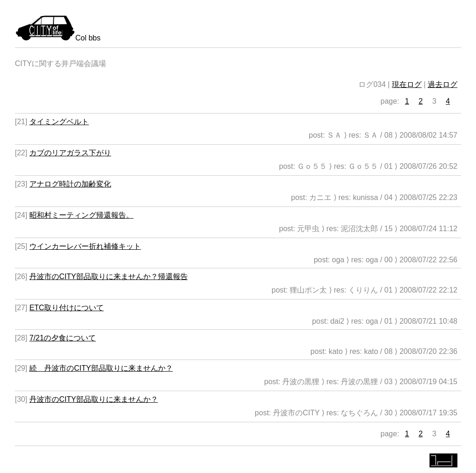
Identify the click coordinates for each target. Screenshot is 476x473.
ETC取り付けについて (66, 308)
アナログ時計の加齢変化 (70, 184)
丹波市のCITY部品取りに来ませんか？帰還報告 (108, 276)
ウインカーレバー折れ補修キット (85, 246)
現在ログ (407, 84)
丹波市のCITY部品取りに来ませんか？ (93, 399)
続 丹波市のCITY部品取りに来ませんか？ (101, 368)
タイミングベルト (59, 122)
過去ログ (443, 84)
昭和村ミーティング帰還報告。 (81, 215)
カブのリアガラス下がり (70, 153)
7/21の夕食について (63, 338)
